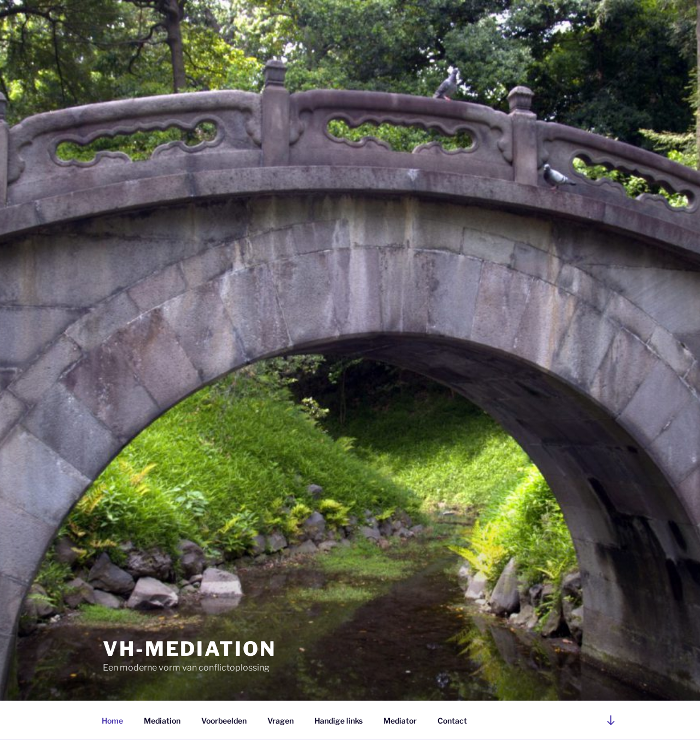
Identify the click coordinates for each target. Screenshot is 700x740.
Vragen (281, 721)
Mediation (162, 721)
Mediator (400, 721)
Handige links (339, 721)
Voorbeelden (224, 721)
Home (112, 721)
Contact (452, 721)
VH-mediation (189, 649)
